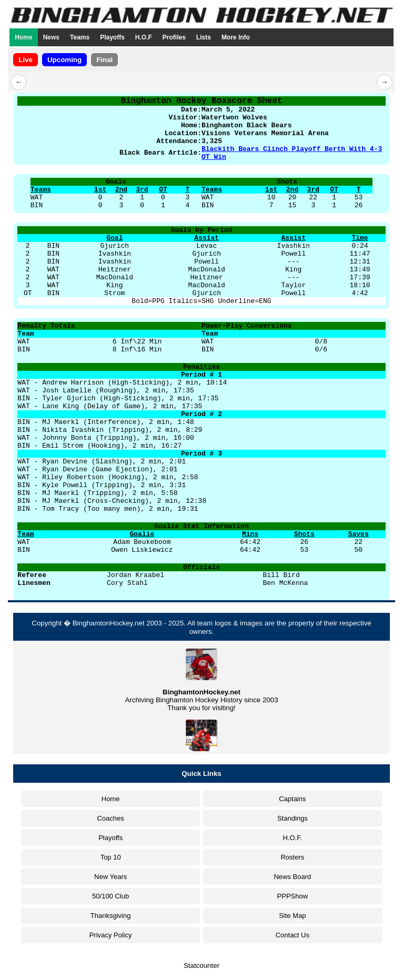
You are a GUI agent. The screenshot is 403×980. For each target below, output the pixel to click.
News (51, 37)
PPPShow (293, 896)
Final (104, 60)
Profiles (174, 37)
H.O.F (144, 37)
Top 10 (111, 857)
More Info (236, 37)
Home (23, 37)
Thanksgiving (111, 916)
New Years (110, 877)
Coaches (110, 818)
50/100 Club (110, 896)
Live (26, 60)
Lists (204, 37)
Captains (292, 799)
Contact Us (293, 935)
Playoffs (112, 37)
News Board (292, 877)
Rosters (292, 857)
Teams (80, 37)
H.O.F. (292, 838)
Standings (293, 818)
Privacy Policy (111, 935)
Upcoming (64, 60)
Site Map (292, 916)
